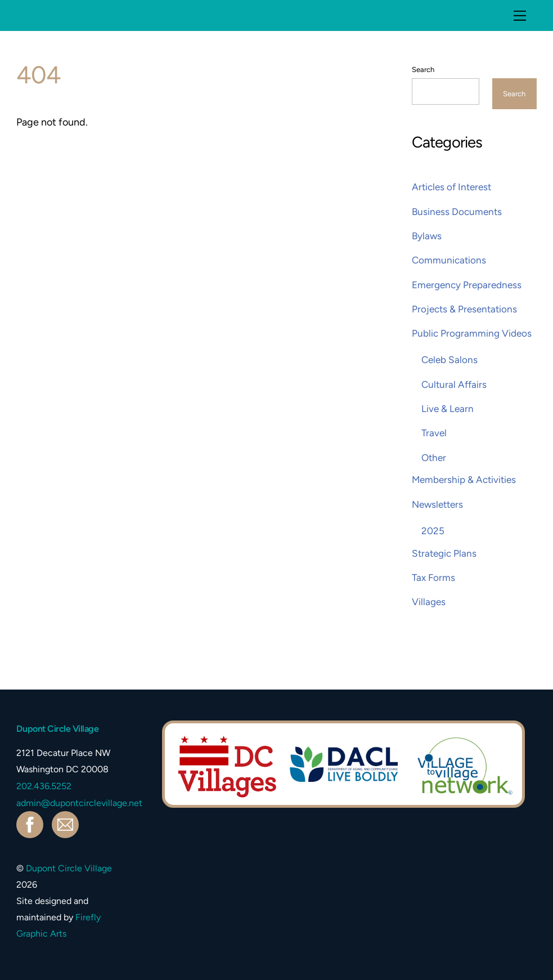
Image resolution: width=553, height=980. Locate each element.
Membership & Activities (464, 480)
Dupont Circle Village (69, 868)
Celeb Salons (449, 360)
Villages (429, 602)
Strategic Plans (444, 553)
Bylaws (427, 236)
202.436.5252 (44, 786)
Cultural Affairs (454, 384)
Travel (434, 433)
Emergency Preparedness (467, 285)
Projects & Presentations (464, 309)
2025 (433, 531)
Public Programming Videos (472, 333)
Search (423, 70)
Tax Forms (433, 578)
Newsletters (437, 504)
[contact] (67, 824)
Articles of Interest (451, 187)
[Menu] (520, 15)
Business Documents (457, 212)
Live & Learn (448, 409)
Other (434, 458)
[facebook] (32, 824)
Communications (449, 260)
